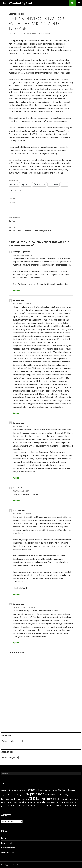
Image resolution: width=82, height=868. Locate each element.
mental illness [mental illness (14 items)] (9, 802)
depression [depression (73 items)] (35, 794)
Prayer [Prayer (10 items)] (11, 806)
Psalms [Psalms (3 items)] (25, 806)
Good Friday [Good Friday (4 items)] (58, 795)
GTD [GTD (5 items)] (65, 795)
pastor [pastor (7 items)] (47, 802)
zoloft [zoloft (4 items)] (74, 806)
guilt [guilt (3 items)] (69, 795)
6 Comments (46, 33)
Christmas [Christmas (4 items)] (72, 790)
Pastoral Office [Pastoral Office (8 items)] (58, 802)
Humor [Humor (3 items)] (17, 799)
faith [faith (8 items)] (47, 795)
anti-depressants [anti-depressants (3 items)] (21, 790)
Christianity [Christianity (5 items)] (63, 790)
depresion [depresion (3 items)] (22, 795)
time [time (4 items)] (53, 806)
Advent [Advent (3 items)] (4, 790)
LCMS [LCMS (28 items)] (32, 798)
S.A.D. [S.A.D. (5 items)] (35, 806)
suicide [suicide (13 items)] (47, 805)
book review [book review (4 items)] (40, 790)
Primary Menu (79, 3)
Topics (41, 219)
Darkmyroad (31, 33)
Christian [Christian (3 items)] (55, 790)
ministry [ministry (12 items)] (22, 802)
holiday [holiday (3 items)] (73, 795)
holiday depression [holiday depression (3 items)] (8, 799)
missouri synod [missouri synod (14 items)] (35, 802)
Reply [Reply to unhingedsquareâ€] (18, 290)
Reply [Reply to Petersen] (18, 501)
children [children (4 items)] (48, 790)
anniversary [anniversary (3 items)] (11, 790)
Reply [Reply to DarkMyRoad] (18, 594)
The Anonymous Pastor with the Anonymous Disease (41, 229)
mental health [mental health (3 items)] (74, 799)
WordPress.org (8, 852)
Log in (4, 838)
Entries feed (7, 843)
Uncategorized (16, 14)
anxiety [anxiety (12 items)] (31, 790)
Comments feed (8, 848)
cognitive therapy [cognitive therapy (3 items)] (7, 795)
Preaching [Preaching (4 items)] (19, 806)
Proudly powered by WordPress (13, 865)
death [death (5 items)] (16, 795)
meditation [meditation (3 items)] (65, 799)
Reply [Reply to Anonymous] (18, 413)
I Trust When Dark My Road (17, 3)
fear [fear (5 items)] (51, 795)
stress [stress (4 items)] (40, 806)
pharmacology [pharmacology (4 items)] (70, 802)
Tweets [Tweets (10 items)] (59, 806)
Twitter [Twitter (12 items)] (67, 805)
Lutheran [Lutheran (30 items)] (42, 798)
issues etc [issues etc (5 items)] (23, 799)
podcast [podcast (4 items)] (4, 806)
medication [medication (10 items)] (55, 799)
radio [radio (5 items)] (30, 806)
